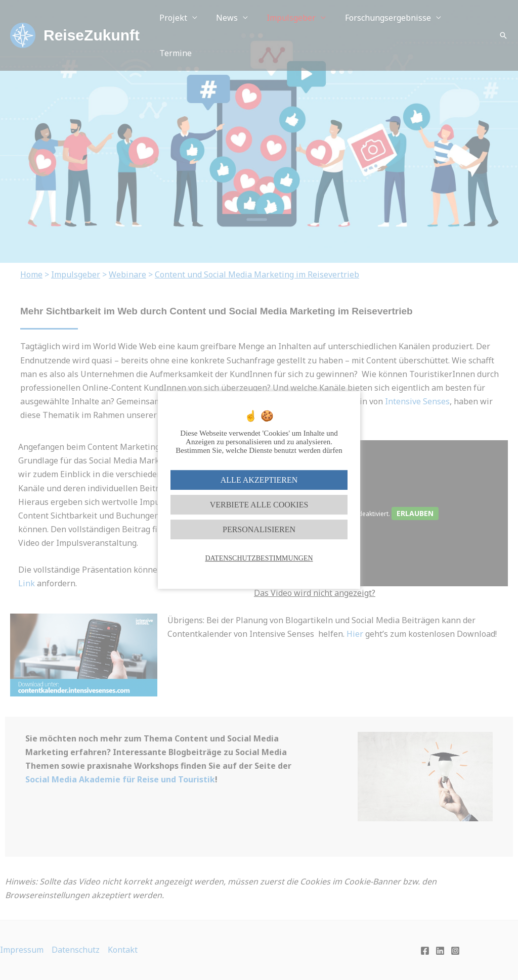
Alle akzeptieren (259, 480)
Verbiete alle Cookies (259, 505)
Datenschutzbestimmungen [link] (259, 558)
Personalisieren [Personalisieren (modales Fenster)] (259, 529)
